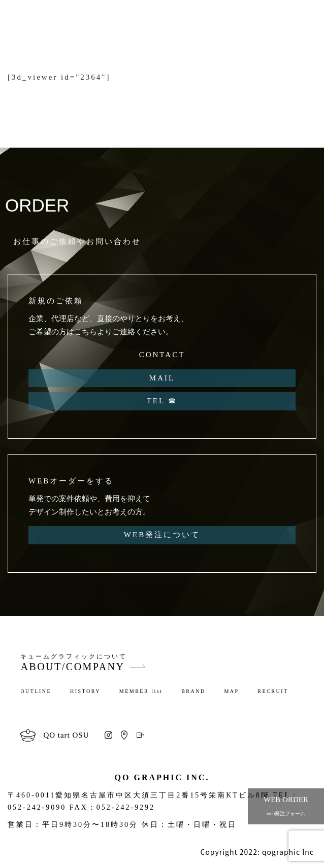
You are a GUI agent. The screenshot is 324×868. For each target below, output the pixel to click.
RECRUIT (273, 691)
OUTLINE (36, 691)
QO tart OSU (66, 735)
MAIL (162, 378)
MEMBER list (141, 691)
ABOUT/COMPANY (72, 667)
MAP (231, 691)
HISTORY (85, 691)
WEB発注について (162, 535)
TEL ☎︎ (162, 401)
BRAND (193, 691)
